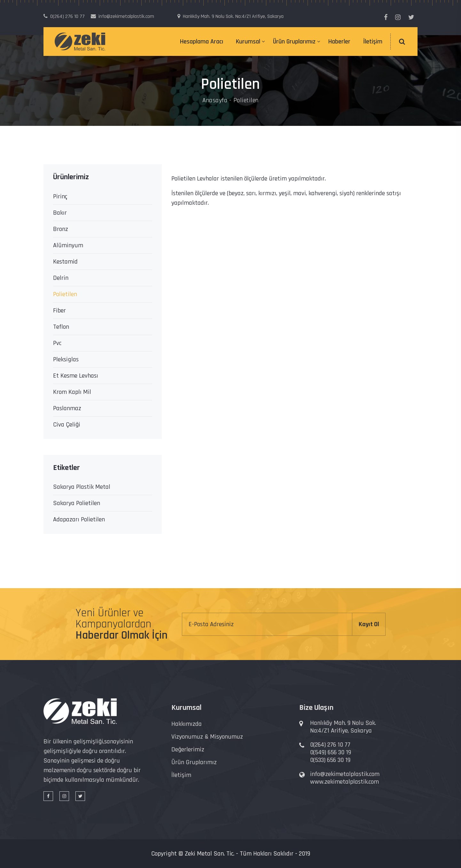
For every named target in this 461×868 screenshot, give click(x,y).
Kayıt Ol (369, 624)
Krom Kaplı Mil (72, 392)
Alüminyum (68, 245)
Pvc (57, 343)
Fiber (59, 311)
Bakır (60, 213)
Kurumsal (248, 42)
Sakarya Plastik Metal (82, 487)
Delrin (61, 278)
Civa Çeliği (67, 425)
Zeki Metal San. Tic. (210, 854)
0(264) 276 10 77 (330, 745)
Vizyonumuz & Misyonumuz (207, 737)
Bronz (61, 229)
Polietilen (65, 294)
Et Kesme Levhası (76, 376)
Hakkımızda (187, 724)
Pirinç (60, 196)
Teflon (61, 327)
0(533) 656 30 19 (330, 760)
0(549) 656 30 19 (331, 752)
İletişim (373, 42)
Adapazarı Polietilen (79, 519)
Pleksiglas (66, 359)
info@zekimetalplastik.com (345, 774)
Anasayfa (215, 100)
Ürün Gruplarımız (294, 42)
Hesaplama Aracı (202, 42)
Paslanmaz (67, 408)
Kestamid (65, 262)
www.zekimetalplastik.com (344, 782)
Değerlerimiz (188, 749)
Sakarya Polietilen (77, 503)
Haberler (339, 42)
